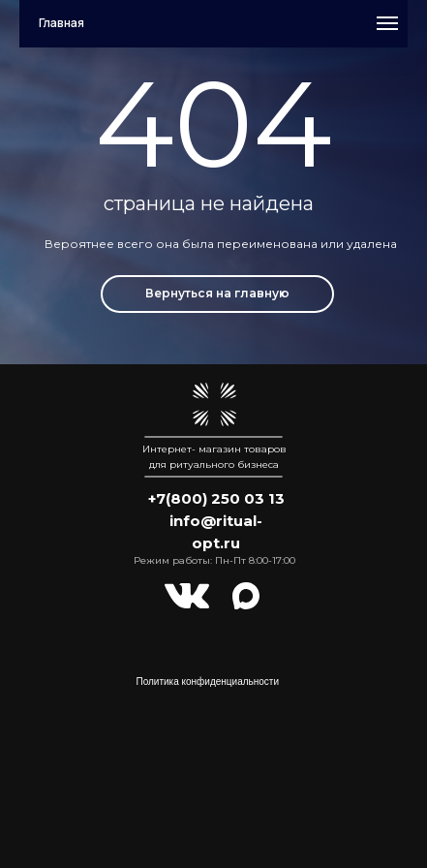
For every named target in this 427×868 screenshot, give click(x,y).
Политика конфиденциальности (208, 682)
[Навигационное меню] (387, 23)
